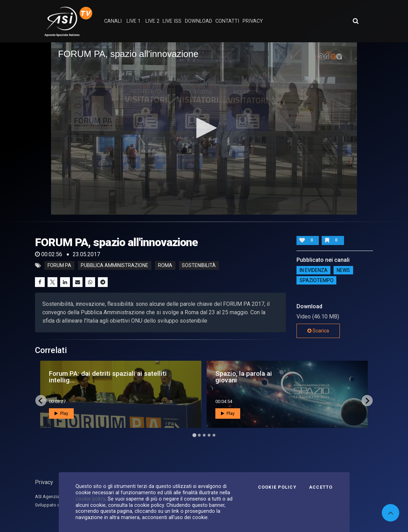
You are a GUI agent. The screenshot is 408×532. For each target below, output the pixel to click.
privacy (253, 21)
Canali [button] (113, 21)
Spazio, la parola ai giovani (244, 377)
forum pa (59, 266)
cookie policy (90, 499)
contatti (227, 21)
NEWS (343, 270)
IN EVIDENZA (314, 270)
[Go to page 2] (199, 435)
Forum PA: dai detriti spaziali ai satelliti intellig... (108, 377)
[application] (204, 128)
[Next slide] (367, 401)
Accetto (321, 487)
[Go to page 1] (194, 435)
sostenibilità (199, 266)
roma (165, 266)
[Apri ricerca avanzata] (356, 21)
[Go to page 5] (214, 435)
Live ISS (172, 21)
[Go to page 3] (204, 435)
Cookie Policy (277, 487)
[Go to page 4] (209, 435)
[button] (204, 128)
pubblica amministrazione (114, 266)
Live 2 (152, 21)
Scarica (318, 331)
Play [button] (61, 414)
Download (199, 21)
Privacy (44, 482)
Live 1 (134, 21)
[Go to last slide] (41, 401)
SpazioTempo (317, 280)
